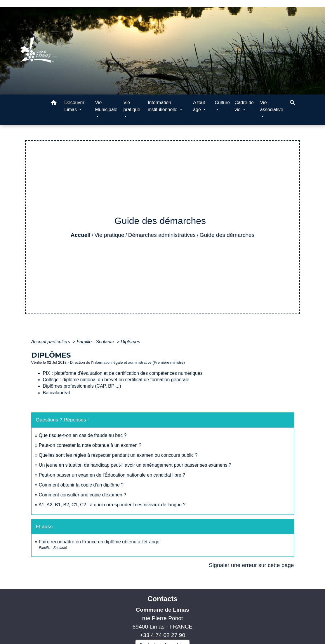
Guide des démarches (227, 235)
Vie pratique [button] (132, 106)
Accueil (81, 235)
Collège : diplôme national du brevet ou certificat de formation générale (116, 380)
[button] (54, 104)
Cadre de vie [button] (244, 106)
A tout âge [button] (199, 106)
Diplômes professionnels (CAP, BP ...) (82, 386)
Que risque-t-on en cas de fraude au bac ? (83, 435)
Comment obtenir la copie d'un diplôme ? (81, 485)
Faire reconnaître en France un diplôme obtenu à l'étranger (100, 542)
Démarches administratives (162, 235)
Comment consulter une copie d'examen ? (82, 495)
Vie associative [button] (272, 106)
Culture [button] (223, 103)
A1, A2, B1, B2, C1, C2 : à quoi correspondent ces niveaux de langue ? (112, 505)
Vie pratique (109, 235)
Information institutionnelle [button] (163, 106)
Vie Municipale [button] (106, 106)
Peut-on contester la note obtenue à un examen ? (90, 445)
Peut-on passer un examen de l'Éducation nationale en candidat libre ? (112, 475)
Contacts (162, 599)
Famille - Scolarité (96, 342)
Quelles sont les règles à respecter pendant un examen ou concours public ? (118, 455)
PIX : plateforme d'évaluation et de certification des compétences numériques (123, 373)
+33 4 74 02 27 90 (162, 635)
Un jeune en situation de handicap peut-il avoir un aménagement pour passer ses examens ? (135, 465)
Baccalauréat (57, 393)
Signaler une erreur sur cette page (251, 565)
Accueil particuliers (51, 342)
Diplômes (130, 342)
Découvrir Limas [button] (74, 106)
